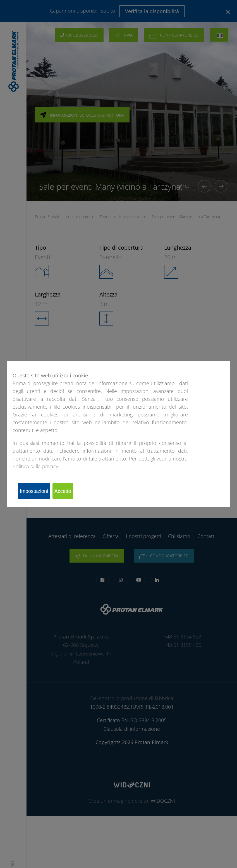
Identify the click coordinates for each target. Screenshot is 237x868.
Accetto (73, 491)
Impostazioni (37, 491)
